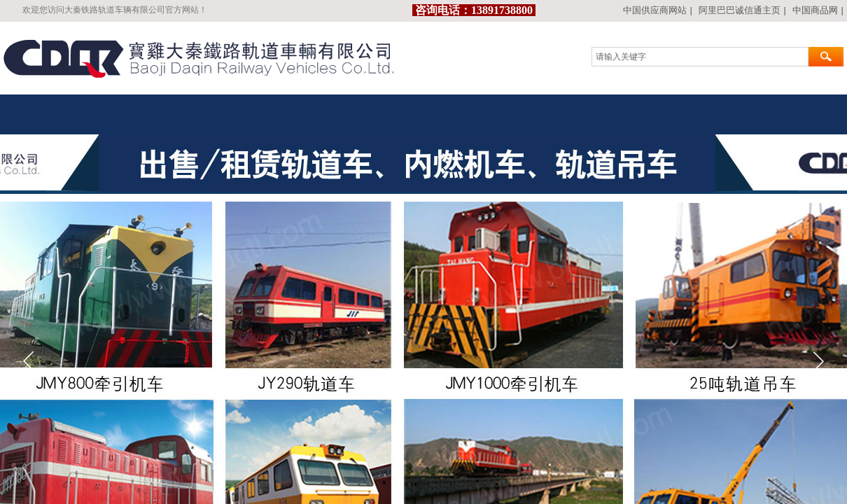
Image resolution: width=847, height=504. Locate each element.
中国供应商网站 (655, 10)
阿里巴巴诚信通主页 (740, 10)
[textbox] (700, 57)
